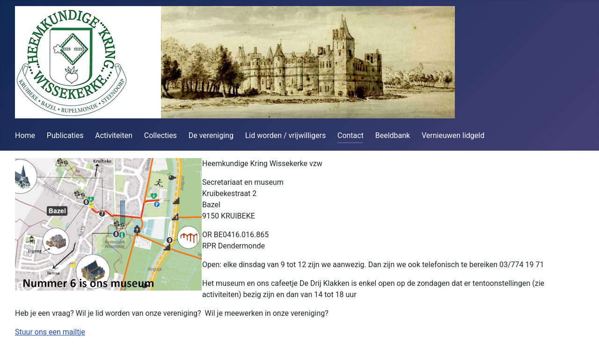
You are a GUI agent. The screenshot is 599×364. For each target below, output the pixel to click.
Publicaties (65, 135)
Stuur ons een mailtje (50, 332)
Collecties (161, 135)
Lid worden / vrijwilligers (285, 135)
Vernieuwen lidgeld (453, 135)
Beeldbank (393, 135)
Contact (351, 135)
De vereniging (211, 135)
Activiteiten (114, 135)
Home (25, 135)
